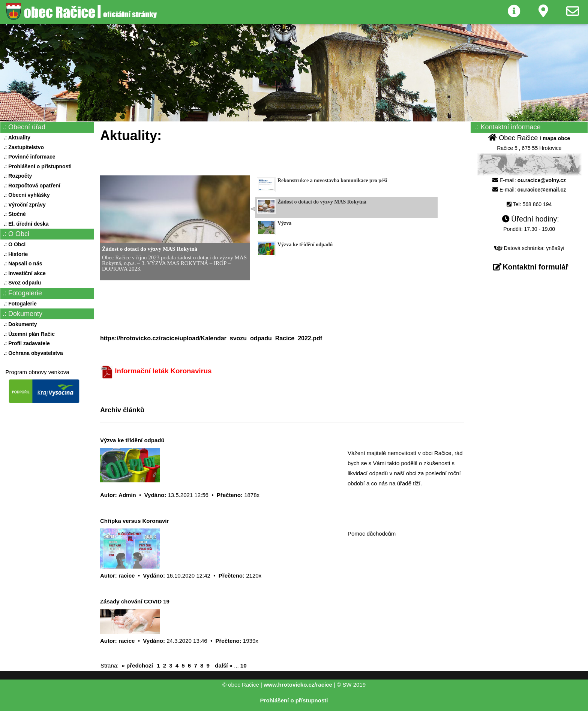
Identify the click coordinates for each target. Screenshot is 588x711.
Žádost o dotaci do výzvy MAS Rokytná (150, 249)
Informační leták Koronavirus (163, 371)
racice (127, 576)
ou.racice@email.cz (542, 190)
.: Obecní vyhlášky (25, 195)
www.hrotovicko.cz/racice (298, 685)
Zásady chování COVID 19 (135, 601)
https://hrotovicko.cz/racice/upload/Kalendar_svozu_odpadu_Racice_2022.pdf (211, 338)
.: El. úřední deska (25, 224)
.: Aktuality (16, 138)
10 (244, 665)
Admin (127, 495)
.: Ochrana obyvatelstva (32, 353)
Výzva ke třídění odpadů (132, 440)
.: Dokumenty (19, 324)
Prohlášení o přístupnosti (294, 700)
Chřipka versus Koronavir (134, 521)
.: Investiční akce (23, 273)
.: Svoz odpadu (21, 283)
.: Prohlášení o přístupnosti (36, 166)
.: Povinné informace (28, 157)
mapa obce (556, 138)
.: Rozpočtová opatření (31, 186)
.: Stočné (13, 214)
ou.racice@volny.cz (542, 180)
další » (224, 665)
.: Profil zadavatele (25, 343)
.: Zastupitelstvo (22, 147)
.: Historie (14, 254)
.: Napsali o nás (21, 263)
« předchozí (137, 665)
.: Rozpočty (16, 176)
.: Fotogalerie (19, 304)
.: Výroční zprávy (23, 205)
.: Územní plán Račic (28, 334)
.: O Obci (13, 244)
